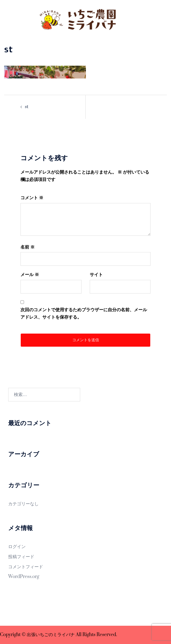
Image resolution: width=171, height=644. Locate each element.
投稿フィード (21, 557)
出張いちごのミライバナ (51, 635)
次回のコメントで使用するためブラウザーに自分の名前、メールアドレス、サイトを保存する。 (84, 314)
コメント (32, 198)
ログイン (17, 547)
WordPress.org (24, 577)
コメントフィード (26, 567)
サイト (96, 275)
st (27, 107)
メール (30, 275)
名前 (28, 247)
